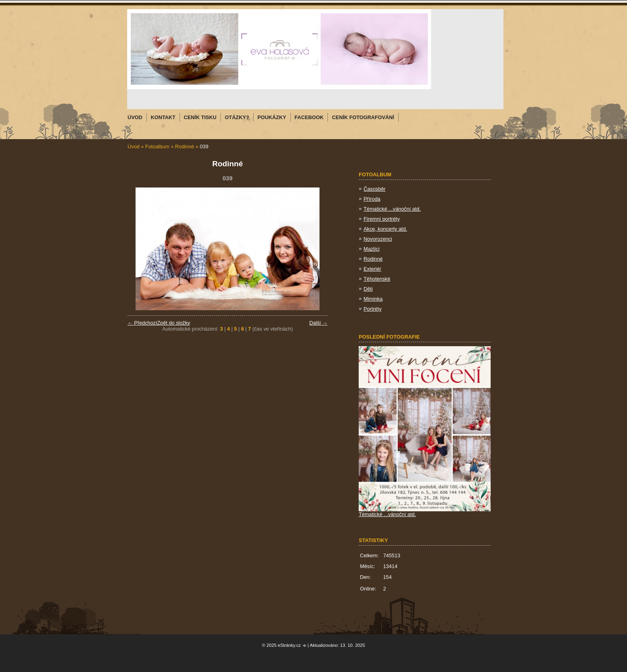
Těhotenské (377, 279)
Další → (318, 323)
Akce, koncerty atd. (385, 229)
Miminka (373, 299)
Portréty (372, 309)
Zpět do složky (174, 323)
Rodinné (185, 147)
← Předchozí (142, 323)
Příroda (372, 199)
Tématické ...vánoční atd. (392, 209)
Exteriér (372, 269)
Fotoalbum (157, 147)
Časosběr (374, 189)
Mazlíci (371, 249)
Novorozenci (378, 239)
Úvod (134, 147)
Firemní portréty (381, 219)
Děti (368, 289)
